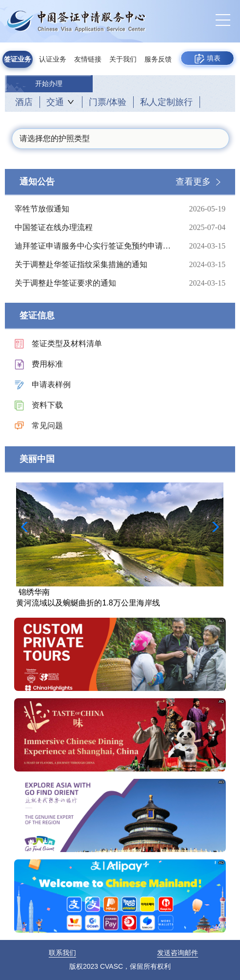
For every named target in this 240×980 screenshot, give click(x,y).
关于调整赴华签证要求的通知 (94, 283)
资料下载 (47, 405)
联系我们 (62, 953)
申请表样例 (51, 385)
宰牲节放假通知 (94, 209)
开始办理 (49, 84)
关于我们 (123, 59)
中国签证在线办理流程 (94, 228)
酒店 (24, 102)
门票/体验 (108, 102)
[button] (212, 527)
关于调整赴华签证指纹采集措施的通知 (94, 265)
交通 (55, 102)
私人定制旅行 (166, 102)
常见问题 (47, 426)
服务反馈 (158, 59)
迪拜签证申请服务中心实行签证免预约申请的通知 (94, 246)
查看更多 (193, 182)
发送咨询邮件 (178, 953)
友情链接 (88, 59)
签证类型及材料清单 (67, 344)
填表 (208, 59)
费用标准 (47, 364)
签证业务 (18, 59)
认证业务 (53, 59)
